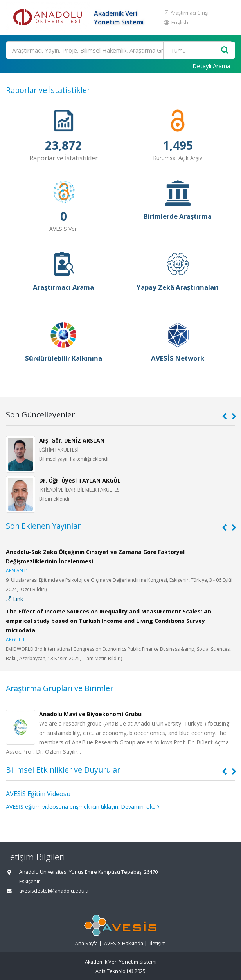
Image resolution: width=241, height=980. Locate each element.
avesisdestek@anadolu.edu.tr (54, 891)
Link (14, 599)
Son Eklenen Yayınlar (43, 526)
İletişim (158, 943)
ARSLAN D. (17, 571)
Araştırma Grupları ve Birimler (59, 688)
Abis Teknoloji (112, 971)
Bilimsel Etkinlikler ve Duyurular (63, 770)
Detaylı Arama (211, 66)
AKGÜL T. (16, 640)
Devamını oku (140, 807)
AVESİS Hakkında (124, 943)
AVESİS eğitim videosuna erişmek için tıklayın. (63, 807)
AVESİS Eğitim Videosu (38, 794)
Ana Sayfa (86, 943)
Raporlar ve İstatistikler (48, 90)
